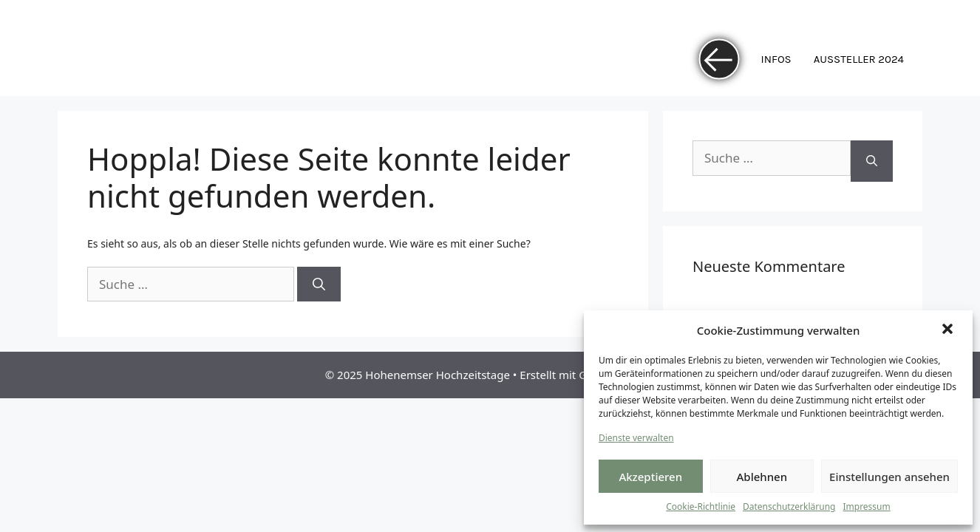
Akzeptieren (650, 477)
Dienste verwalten (636, 438)
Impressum (866, 507)
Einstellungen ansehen (889, 477)
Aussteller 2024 (859, 59)
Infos (776, 59)
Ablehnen (762, 477)
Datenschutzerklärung (789, 507)
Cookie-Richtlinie (701, 507)
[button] (949, 330)
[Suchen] (319, 284)
